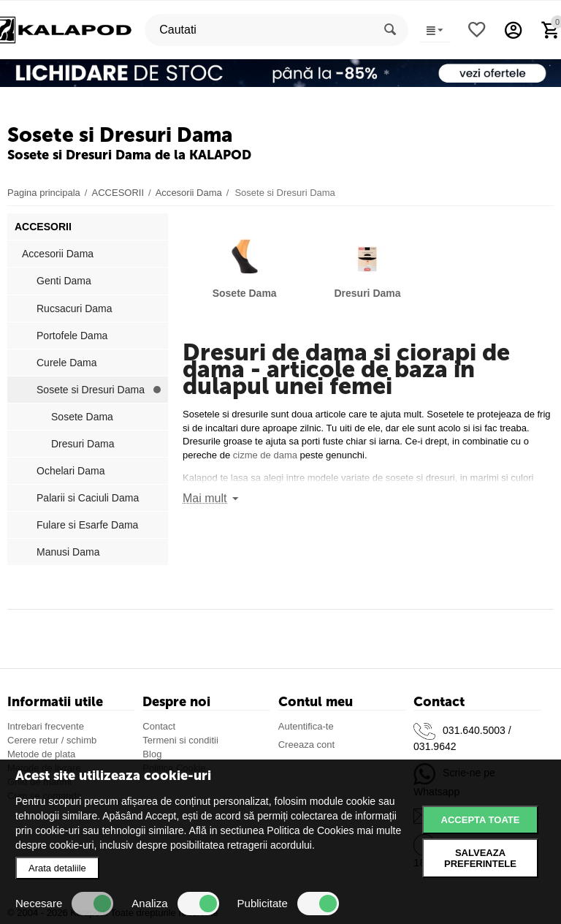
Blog (152, 754)
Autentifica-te (306, 726)
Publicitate (288, 904)
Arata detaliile (57, 868)
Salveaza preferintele (480, 858)
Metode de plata (41, 754)
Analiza (175, 904)
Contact (159, 726)
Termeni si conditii (180, 740)
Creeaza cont (306, 745)
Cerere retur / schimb (52, 740)
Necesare (64, 904)
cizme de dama (265, 455)
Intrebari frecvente (46, 726)
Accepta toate (481, 820)
